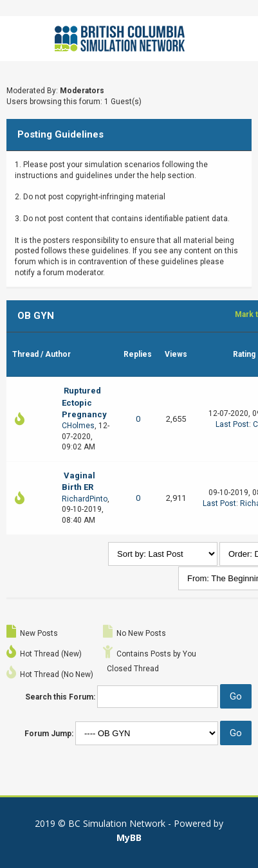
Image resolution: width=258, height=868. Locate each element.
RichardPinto (85, 499)
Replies (138, 354)
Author (58, 354)
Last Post (232, 424)
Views (176, 354)
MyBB (129, 837)
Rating (244, 354)
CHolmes (78, 426)
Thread (25, 354)
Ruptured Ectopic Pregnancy (84, 402)
